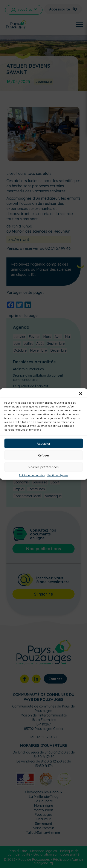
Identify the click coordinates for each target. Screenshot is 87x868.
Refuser (44, 455)
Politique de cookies (32, 475)
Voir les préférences (43, 467)
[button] (81, 394)
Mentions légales (58, 475)
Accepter (44, 443)
